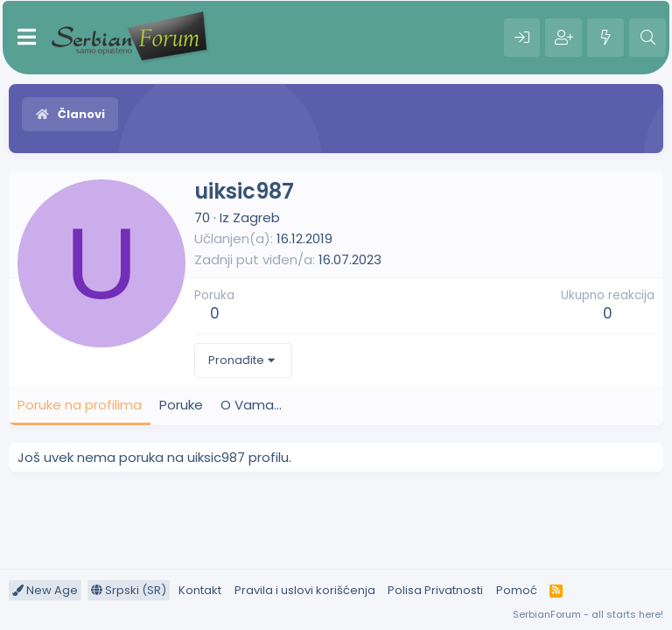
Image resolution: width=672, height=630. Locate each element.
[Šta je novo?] (605, 38)
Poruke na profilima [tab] (80, 405)
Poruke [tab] (181, 405)
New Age (45, 590)
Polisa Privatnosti (435, 590)
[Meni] (27, 38)
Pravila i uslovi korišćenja (305, 590)
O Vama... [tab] (251, 405)
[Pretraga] (647, 38)
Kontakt (200, 590)
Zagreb (256, 217)
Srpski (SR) (129, 590)
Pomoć (517, 590)
